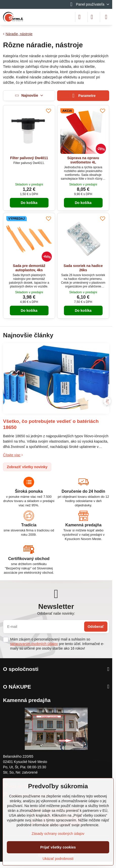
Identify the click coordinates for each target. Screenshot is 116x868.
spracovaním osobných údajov (34, 644)
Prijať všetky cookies (58, 847)
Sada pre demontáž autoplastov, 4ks (29, 268)
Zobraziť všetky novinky (27, 467)
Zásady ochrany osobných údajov (58, 834)
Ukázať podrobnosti (58, 859)
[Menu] (106, 17)
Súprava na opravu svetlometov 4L (83, 160)
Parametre (83, 96)
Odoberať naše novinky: (56, 613)
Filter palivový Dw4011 (29, 158)
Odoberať (96, 627)
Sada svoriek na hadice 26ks (83, 268)
